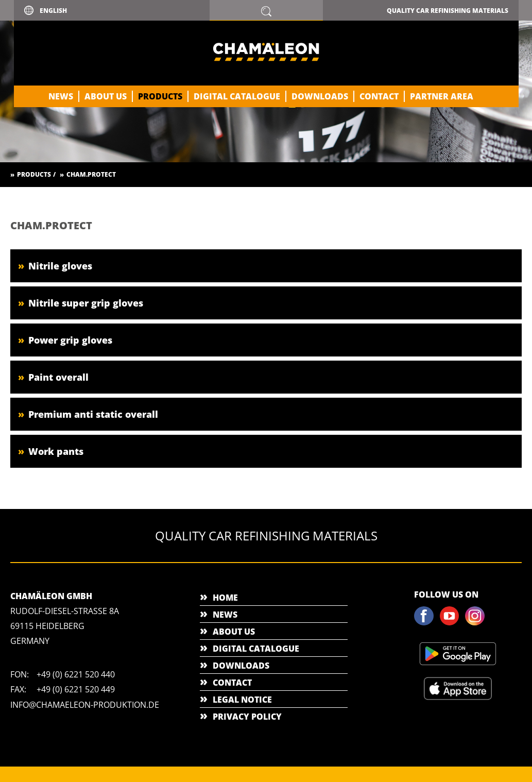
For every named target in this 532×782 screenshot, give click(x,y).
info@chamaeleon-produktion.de (85, 705)
